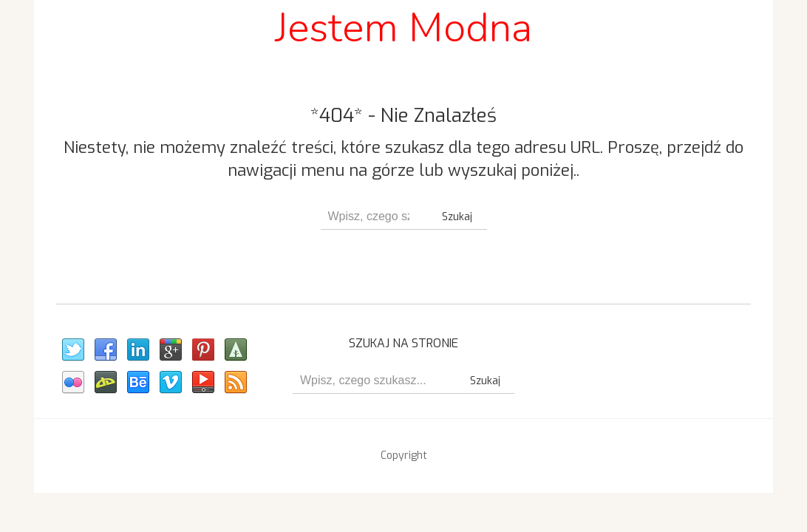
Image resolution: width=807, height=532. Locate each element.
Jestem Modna (403, 28)
